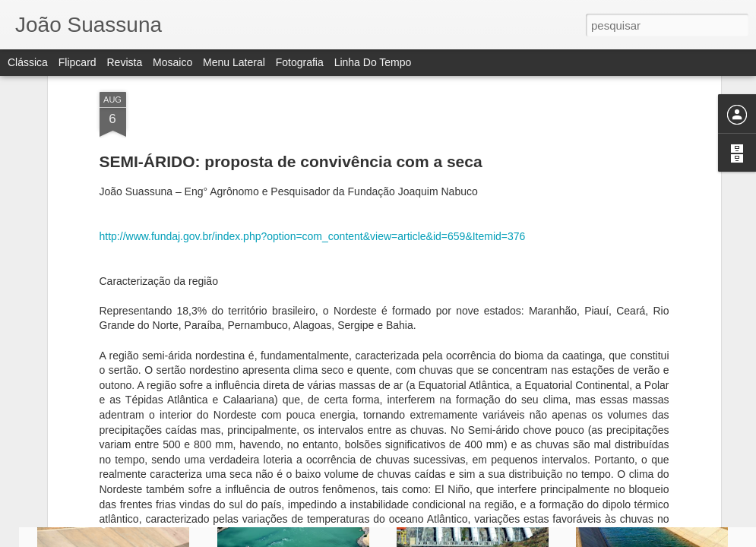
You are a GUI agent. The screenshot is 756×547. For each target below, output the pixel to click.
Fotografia (300, 62)
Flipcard (77, 62)
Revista (124, 62)
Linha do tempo (373, 62)
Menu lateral (234, 62)
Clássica (28, 62)
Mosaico (172, 62)
